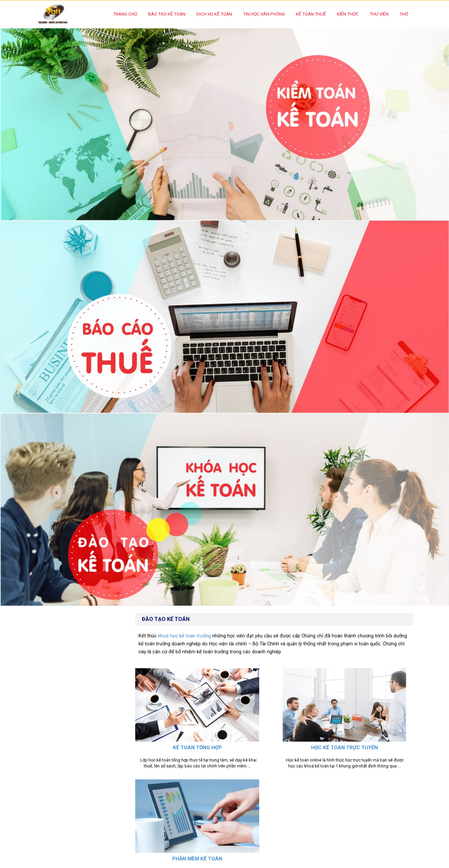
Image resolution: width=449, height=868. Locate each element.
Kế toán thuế (311, 14)
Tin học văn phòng (264, 14)
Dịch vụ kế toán (214, 14)
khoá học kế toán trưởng (184, 636)
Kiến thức (348, 14)
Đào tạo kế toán (167, 14)
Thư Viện (379, 14)
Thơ (404, 14)
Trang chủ (125, 14)
